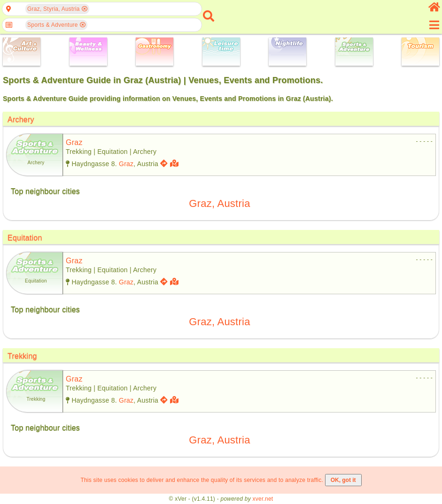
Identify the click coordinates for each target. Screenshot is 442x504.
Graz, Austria (219, 203)
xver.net (263, 499)
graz (74, 142)
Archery (21, 119)
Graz (126, 164)
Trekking (22, 356)
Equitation (25, 238)
